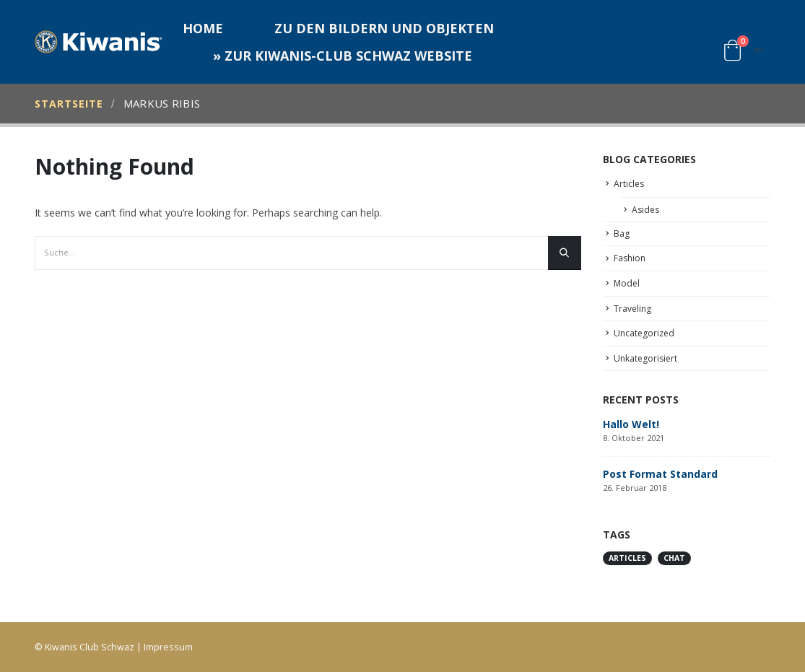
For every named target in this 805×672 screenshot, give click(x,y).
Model (627, 283)
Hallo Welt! (631, 424)
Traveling (632, 309)
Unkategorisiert (645, 358)
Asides (645, 210)
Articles (629, 184)
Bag (622, 234)
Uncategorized (644, 333)
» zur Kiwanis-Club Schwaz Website (343, 56)
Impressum (168, 647)
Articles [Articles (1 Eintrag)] (627, 558)
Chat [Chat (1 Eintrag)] (674, 558)
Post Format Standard (660, 474)
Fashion (630, 258)
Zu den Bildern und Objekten (384, 28)
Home (203, 28)
